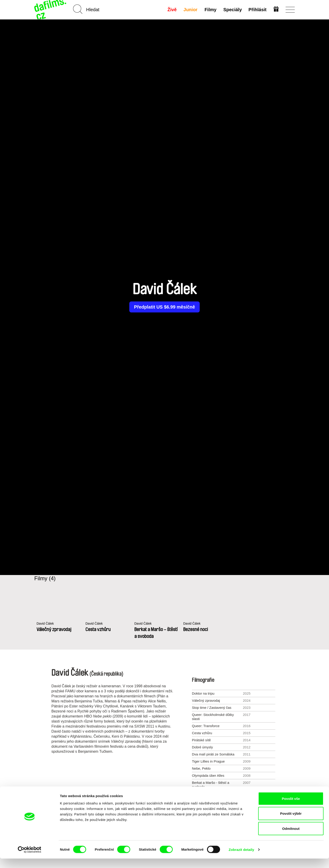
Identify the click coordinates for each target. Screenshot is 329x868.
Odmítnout (291, 838)
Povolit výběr (291, 823)
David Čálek (46, 624)
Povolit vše (291, 808)
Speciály (232, 10)
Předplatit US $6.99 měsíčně (165, 307)
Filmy (210, 10)
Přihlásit (257, 10)
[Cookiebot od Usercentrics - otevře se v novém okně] (30, 859)
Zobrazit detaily (241, 859)
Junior (190, 10)
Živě (172, 10)
